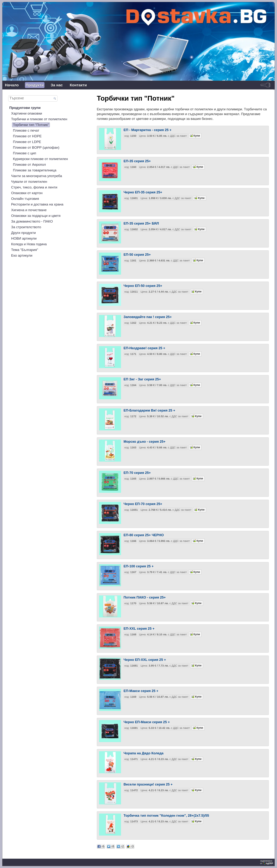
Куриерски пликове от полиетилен (40, 159)
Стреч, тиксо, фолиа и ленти (34, 187)
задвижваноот (267, 862)
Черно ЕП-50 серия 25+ (143, 286)
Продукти (35, 85)
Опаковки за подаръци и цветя (36, 216)
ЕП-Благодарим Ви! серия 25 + (149, 410)
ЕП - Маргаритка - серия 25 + (148, 130)
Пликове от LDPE (27, 142)
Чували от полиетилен (29, 182)
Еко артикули (22, 255)
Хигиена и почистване (29, 210)
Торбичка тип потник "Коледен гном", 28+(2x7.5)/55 (166, 815)
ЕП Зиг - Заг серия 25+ (142, 379)
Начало (12, 85)
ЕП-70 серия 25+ (137, 473)
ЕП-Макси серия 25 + (141, 691)
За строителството (26, 227)
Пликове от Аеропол (29, 165)
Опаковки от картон (27, 193)
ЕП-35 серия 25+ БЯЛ (141, 223)
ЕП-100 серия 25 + (139, 566)
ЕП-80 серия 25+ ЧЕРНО (144, 535)
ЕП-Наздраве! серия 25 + (144, 348)
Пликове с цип (25, 153)
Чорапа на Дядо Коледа (144, 753)
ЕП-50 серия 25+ (137, 255)
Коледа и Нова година (29, 244)
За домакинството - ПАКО (32, 221)
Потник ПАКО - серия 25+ (145, 597)
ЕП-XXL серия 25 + (139, 628)
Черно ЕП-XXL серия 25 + (145, 660)
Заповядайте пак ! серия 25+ (148, 317)
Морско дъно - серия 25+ (145, 442)
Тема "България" (25, 250)
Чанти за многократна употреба (37, 176)
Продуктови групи (25, 108)
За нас (57, 85)
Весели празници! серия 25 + (148, 784)
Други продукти (24, 233)
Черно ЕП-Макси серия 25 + (147, 722)
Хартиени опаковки (27, 113)
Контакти (78, 85)
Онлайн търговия (25, 199)
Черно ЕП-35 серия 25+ (143, 192)
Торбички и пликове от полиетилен (39, 119)
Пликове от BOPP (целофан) (36, 147)
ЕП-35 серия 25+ (137, 161)
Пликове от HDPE (27, 136)
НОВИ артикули (24, 238)
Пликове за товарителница (35, 170)
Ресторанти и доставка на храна (37, 204)
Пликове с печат (26, 130)
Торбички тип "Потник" (31, 125)
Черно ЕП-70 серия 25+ (143, 504)
